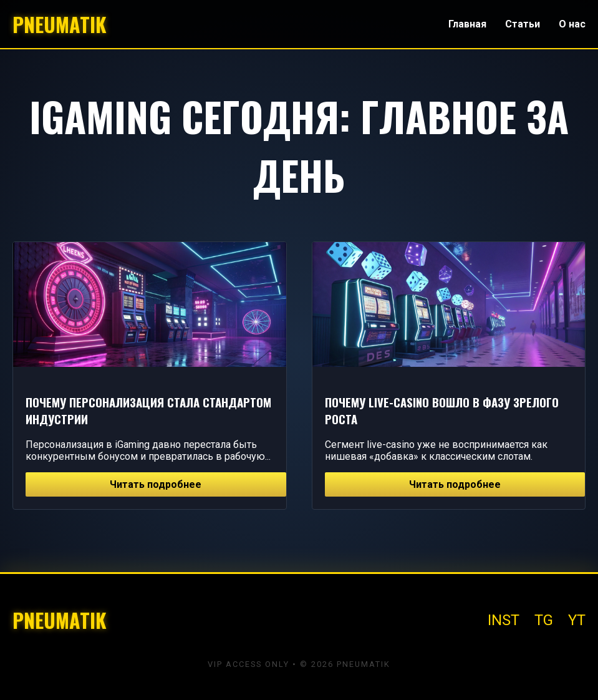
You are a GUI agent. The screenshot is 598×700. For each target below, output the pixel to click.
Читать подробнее (156, 484)
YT (577, 620)
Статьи (523, 24)
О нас (572, 24)
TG (544, 620)
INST (504, 620)
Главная (467, 24)
